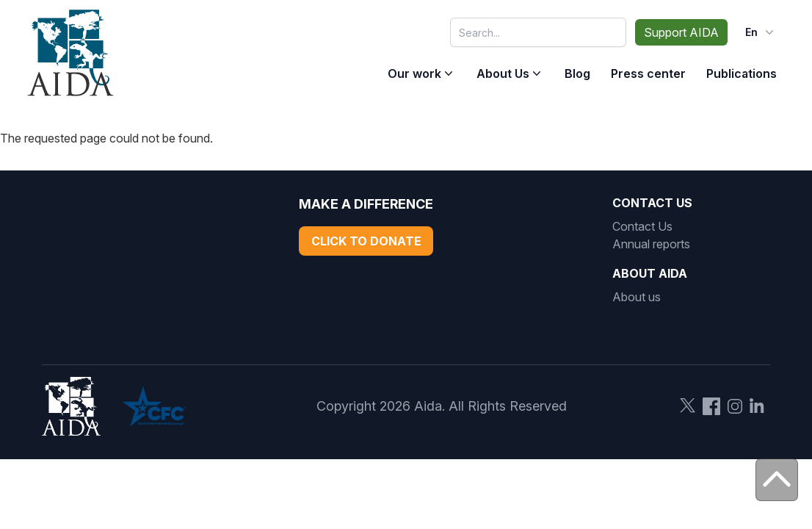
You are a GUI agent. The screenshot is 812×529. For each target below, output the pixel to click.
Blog (577, 73)
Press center (648, 73)
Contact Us (642, 226)
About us (637, 297)
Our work (414, 73)
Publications (742, 73)
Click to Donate (366, 241)
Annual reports (651, 244)
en (761, 32)
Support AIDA (681, 32)
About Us (503, 73)
